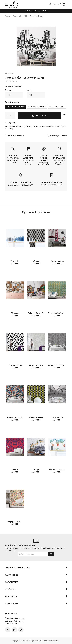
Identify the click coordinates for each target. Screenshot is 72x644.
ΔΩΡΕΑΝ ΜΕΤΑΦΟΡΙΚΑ (13, 157)
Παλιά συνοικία (57, 417)
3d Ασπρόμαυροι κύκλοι (16, 365)
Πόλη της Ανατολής (36, 313)
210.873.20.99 (27, 185)
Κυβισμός (36, 261)
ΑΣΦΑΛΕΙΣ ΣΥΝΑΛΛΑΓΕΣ (59, 157)
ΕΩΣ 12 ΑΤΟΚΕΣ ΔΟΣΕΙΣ (44, 158)
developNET (56, 641)
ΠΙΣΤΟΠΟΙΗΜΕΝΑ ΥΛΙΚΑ (52, 182)
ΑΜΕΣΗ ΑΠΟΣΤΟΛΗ (28, 157)
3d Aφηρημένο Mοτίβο (57, 313)
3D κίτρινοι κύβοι (36, 417)
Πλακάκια (15, 313)
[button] (7, 4)
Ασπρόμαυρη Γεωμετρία (58, 365)
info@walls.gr (18, 621)
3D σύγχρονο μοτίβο (15, 417)
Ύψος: (29, 90)
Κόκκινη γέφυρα (57, 261)
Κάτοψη (36, 469)
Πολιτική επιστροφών (16, 136)
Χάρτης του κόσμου (57, 469)
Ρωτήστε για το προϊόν (58, 136)
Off (44, 11)
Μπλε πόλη (15, 261)
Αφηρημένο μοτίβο (15, 522)
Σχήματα (15, 469)
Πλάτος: (8, 90)
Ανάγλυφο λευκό (36, 365)
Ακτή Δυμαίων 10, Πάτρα (16, 618)
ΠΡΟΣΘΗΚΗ (39, 116)
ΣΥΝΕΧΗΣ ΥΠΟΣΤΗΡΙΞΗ (21, 182)
